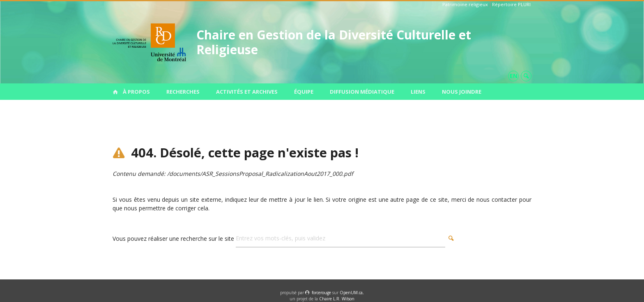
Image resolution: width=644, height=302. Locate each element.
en (514, 76)
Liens (418, 92)
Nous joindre (462, 92)
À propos (136, 92)
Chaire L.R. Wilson (337, 299)
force (321, 293)
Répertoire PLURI (511, 4)
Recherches (183, 92)
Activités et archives (247, 92)
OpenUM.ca (351, 293)
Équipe (304, 92)
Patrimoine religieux (465, 4)
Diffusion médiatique (362, 92)
